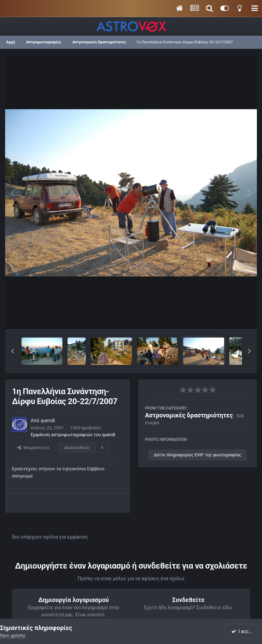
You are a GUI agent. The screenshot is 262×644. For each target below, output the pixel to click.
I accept (243, 631)
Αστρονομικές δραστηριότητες (189, 415)
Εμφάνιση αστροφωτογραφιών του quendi (73, 435)
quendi (48, 420)
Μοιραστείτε (33, 448)
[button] (13, 351)
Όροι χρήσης (13, 635)
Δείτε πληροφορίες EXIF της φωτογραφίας (198, 455)
